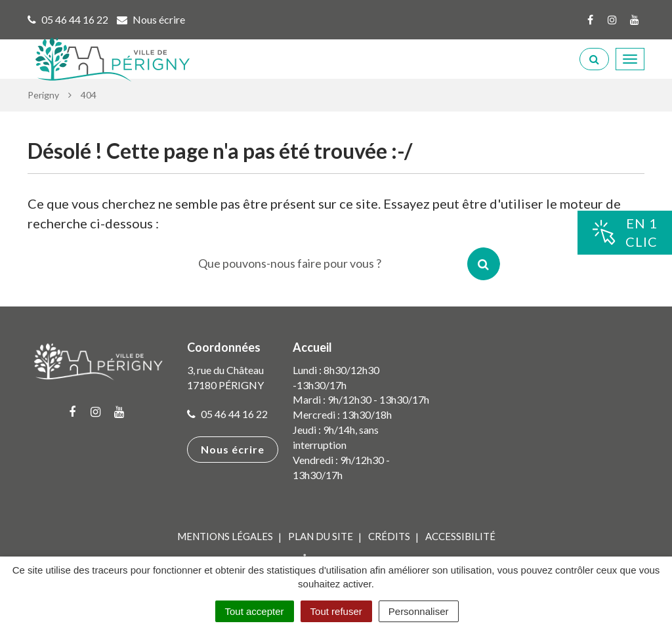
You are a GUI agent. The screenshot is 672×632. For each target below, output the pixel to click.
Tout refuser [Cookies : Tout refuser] (336, 611)
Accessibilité (460, 536)
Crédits (389, 536)
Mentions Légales (225, 536)
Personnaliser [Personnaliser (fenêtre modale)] (419, 611)
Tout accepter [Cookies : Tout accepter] (255, 611)
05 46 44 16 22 (227, 414)
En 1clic (625, 233)
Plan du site (321, 536)
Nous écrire (233, 449)
